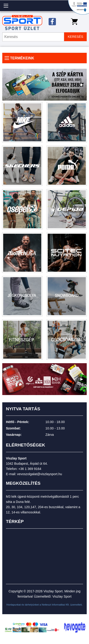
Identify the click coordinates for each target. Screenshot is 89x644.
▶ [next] (84, 86)
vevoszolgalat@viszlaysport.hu (40, 474)
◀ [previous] (9, 86)
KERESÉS (76, 37)
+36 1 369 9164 (30, 469)
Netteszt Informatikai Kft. (56, 605)
